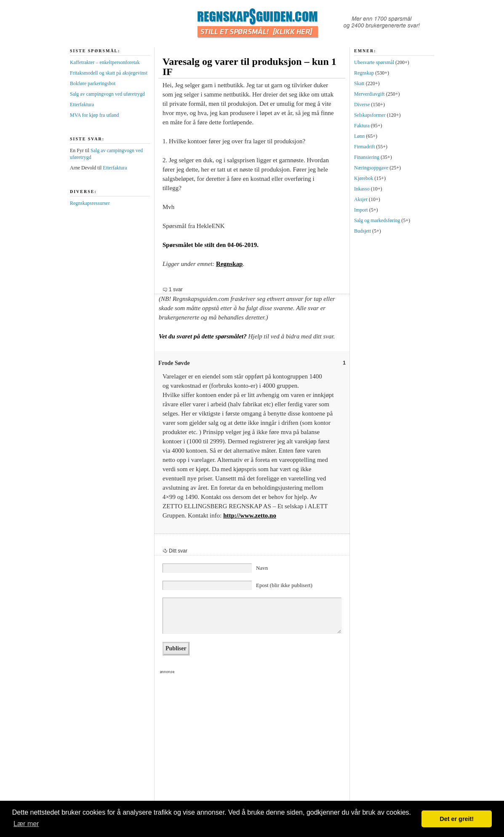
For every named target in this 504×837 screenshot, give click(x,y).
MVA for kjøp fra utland (94, 115)
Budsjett (363, 231)
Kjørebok (364, 178)
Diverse (362, 105)
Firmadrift (364, 147)
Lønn (359, 136)
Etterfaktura (82, 105)
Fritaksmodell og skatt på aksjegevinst (109, 73)
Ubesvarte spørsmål (374, 62)
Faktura (362, 126)
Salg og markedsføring (377, 220)
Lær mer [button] (26, 824)
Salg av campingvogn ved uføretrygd (107, 94)
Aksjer (361, 199)
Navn (262, 568)
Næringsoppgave (371, 168)
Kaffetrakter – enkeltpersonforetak (105, 62)
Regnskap (229, 264)
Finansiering (367, 157)
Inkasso (362, 189)
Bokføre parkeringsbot (93, 83)
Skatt (359, 83)
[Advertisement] (248, 743)
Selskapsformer (370, 115)
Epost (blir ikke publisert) (284, 585)
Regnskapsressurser (90, 203)
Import (361, 210)
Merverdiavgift (369, 94)
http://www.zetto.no (250, 515)
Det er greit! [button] (457, 819)
